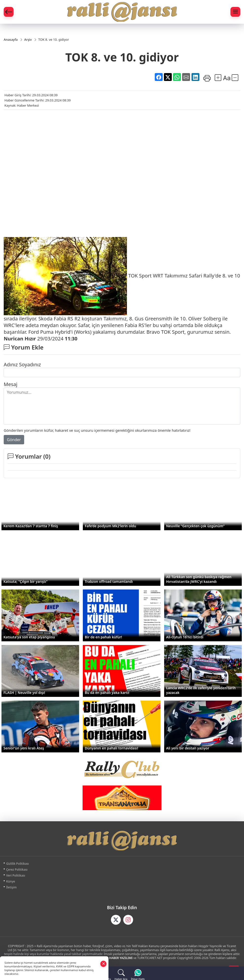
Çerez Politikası (17, 870)
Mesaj (10, 384)
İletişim (11, 888)
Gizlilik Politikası (17, 864)
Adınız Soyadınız (22, 365)
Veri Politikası (16, 876)
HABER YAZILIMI (121, 958)
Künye (11, 882)
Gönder (14, 440)
